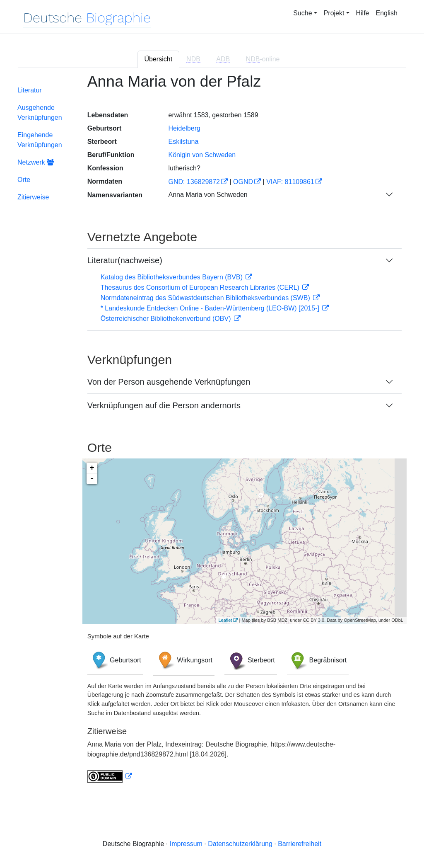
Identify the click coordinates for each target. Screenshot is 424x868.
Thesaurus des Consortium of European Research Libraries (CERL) (201, 287)
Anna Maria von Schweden (208, 195)
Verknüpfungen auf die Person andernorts (164, 405)
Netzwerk (36, 162)
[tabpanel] (212, 433)
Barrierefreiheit (300, 844)
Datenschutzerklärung (240, 844)
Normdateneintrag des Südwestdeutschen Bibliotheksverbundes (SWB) (206, 298)
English (387, 13)
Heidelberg (184, 128)
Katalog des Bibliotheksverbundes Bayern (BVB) (173, 277)
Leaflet (225, 620)
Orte (24, 180)
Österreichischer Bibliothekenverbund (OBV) (167, 319)
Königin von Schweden (202, 155)
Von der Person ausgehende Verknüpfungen (169, 382)
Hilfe (363, 13)
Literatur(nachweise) (125, 260)
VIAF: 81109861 (290, 182)
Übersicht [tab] (159, 59)
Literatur (30, 90)
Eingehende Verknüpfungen (40, 140)
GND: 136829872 (194, 182)
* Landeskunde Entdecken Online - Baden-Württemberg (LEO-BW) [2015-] (211, 308)
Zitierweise (33, 197)
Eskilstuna (183, 142)
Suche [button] (302, 13)
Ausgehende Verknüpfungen (40, 113)
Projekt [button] (334, 13)
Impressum (186, 844)
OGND (243, 182)
